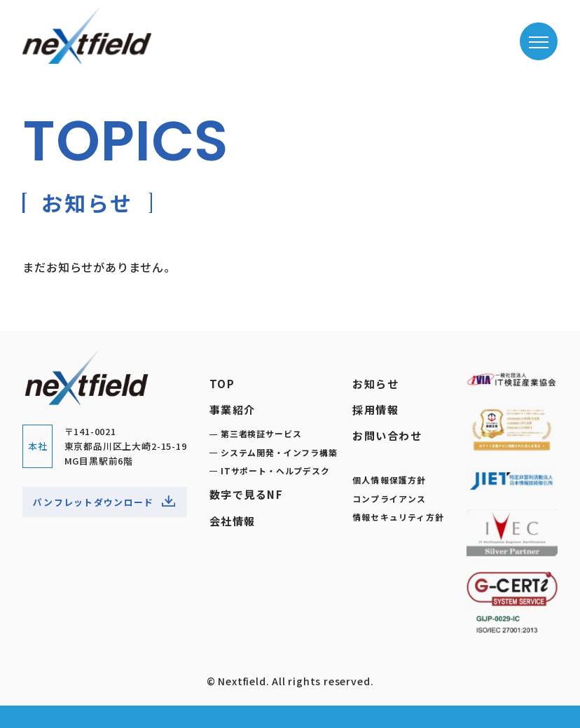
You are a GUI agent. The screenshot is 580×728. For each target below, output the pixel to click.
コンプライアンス (389, 499)
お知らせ (375, 383)
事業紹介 (233, 409)
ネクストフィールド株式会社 (87, 36)
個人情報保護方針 (389, 480)
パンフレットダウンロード (104, 503)
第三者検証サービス (261, 433)
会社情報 (233, 521)
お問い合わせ (387, 435)
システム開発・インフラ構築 (279, 452)
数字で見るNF (247, 494)
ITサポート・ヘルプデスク (275, 471)
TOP (222, 383)
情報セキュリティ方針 (398, 517)
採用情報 (375, 409)
